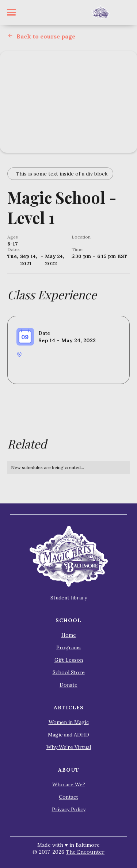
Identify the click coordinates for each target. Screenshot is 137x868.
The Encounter (85, 852)
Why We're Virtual (69, 747)
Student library (69, 598)
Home (69, 635)
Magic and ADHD (68, 735)
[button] (11, 12)
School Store (69, 672)
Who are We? (69, 784)
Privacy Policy (69, 809)
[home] (100, 12)
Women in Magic (69, 722)
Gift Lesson (69, 660)
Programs (68, 647)
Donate (68, 685)
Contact (68, 797)
